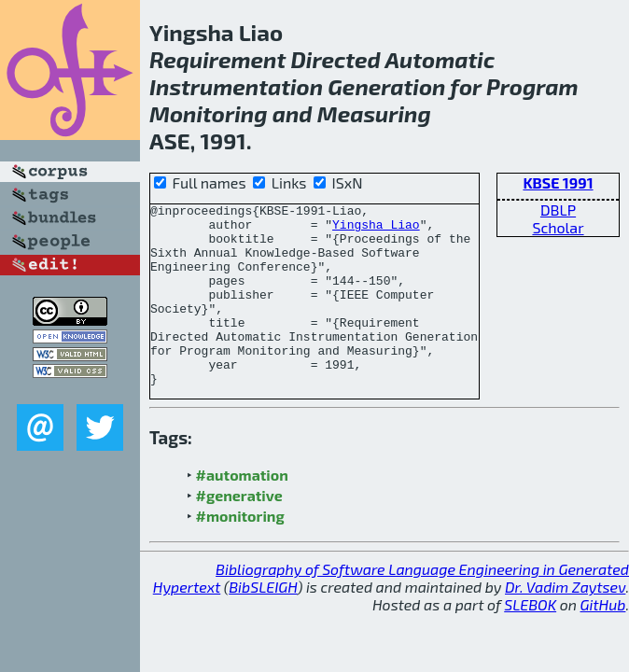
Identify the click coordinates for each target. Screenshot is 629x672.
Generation (386, 86)
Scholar (558, 227)
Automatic (440, 59)
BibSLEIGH (263, 623)
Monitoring (208, 113)
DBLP (558, 210)
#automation (242, 511)
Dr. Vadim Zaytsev (565, 623)
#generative (239, 532)
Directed (335, 59)
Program (532, 86)
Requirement (217, 59)
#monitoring (240, 552)
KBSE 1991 (558, 182)
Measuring (374, 113)
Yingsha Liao (376, 230)
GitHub (603, 641)
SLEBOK (530, 641)
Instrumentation (236, 86)
